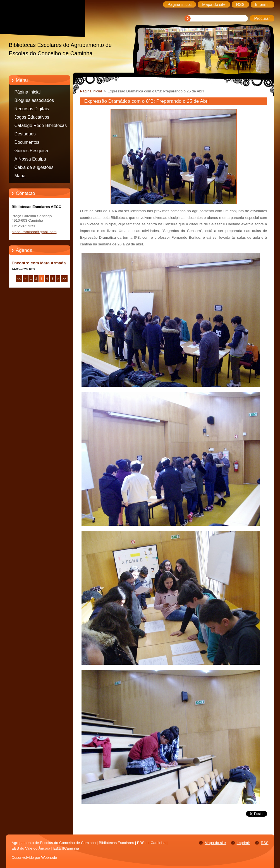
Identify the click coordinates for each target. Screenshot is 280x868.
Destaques (25, 134)
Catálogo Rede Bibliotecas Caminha (41, 126)
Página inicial (28, 92)
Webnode (49, 858)
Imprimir (243, 843)
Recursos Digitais (32, 109)
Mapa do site (215, 843)
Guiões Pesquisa (31, 151)
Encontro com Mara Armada (39, 263)
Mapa (20, 176)
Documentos (27, 142)
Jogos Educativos (32, 117)
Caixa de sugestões (34, 167)
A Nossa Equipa (30, 159)
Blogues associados (34, 100)
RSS (265, 843)
